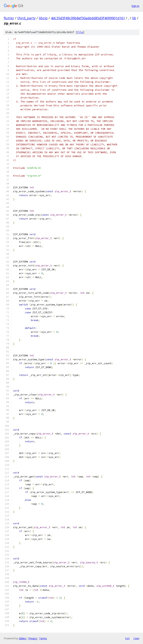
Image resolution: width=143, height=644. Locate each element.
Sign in (135, 6)
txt (127, 638)
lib (134, 18)
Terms (43, 638)
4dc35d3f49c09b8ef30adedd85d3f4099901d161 (88, 18)
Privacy (33, 638)
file (80, 32)
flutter (9, 18)
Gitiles (22, 638)
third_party (26, 18)
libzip (43, 18)
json (136, 638)
